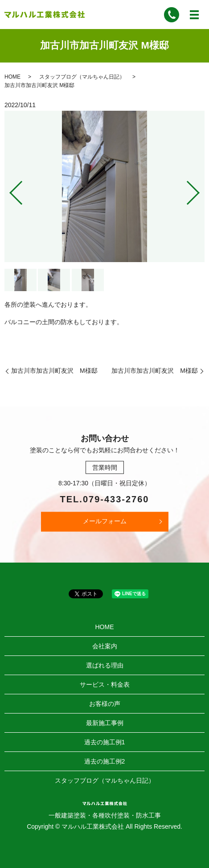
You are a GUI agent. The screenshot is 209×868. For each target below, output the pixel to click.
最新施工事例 (105, 723)
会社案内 (105, 646)
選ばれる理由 (105, 665)
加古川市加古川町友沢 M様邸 (54, 371)
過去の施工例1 (105, 742)
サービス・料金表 (105, 684)
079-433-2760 (116, 499)
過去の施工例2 (105, 761)
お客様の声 (105, 704)
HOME (12, 77)
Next (201, 189)
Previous (8, 189)
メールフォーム (105, 521)
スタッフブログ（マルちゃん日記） (82, 77)
